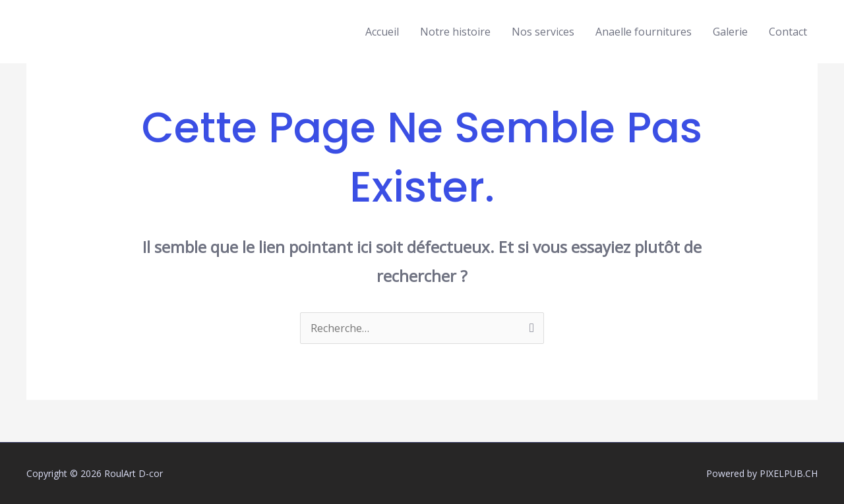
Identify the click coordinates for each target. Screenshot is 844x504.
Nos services (543, 32)
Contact (788, 32)
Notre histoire (455, 32)
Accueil (382, 32)
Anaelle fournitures (644, 32)
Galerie (730, 32)
